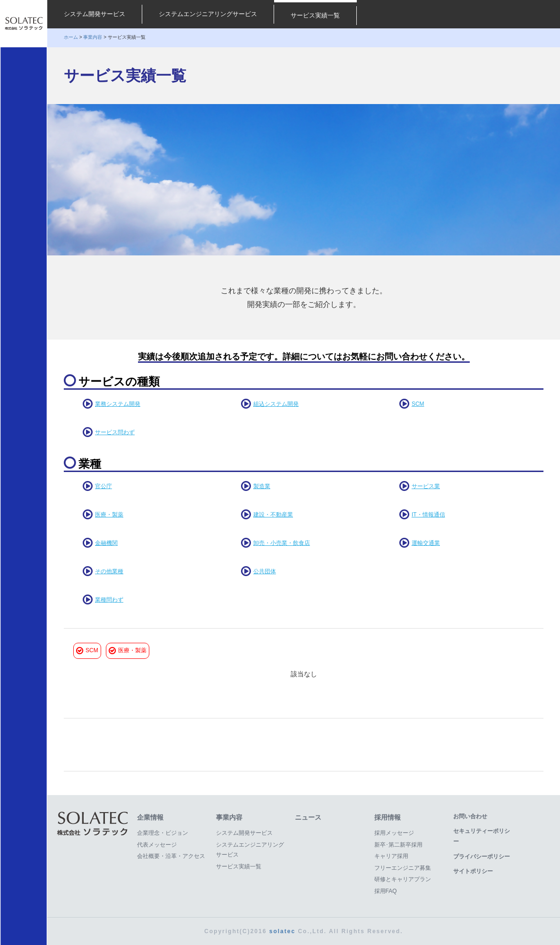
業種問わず (109, 600)
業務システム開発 (118, 404)
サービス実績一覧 (315, 15)
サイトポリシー (473, 871)
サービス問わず (115, 432)
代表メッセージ (157, 845)
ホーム (71, 37)
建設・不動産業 (273, 515)
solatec (282, 931)
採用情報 (388, 817)
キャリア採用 (391, 856)
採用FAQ (386, 891)
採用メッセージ (394, 833)
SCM (418, 404)
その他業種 (109, 571)
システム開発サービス (95, 14)
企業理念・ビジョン (163, 833)
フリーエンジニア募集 (403, 868)
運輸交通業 (426, 543)
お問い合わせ (470, 816)
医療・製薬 (109, 515)
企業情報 (150, 817)
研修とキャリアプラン (403, 879)
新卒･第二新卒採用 (398, 845)
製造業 (262, 486)
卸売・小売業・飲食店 (282, 543)
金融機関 (106, 543)
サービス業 (426, 486)
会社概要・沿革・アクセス (171, 856)
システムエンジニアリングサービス (208, 14)
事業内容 (93, 37)
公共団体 (265, 571)
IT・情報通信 (428, 515)
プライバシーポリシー (482, 857)
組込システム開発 (276, 404)
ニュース (308, 817)
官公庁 (103, 486)
